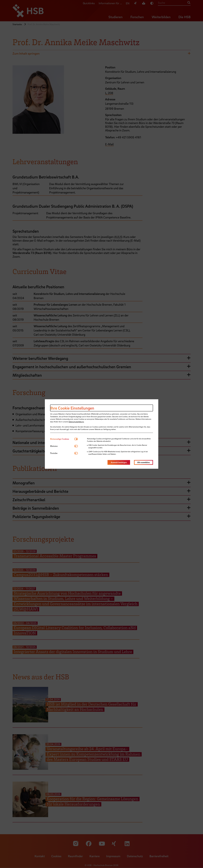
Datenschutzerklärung (76, 422)
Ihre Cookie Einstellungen (72, 408)
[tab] (62, 439)
